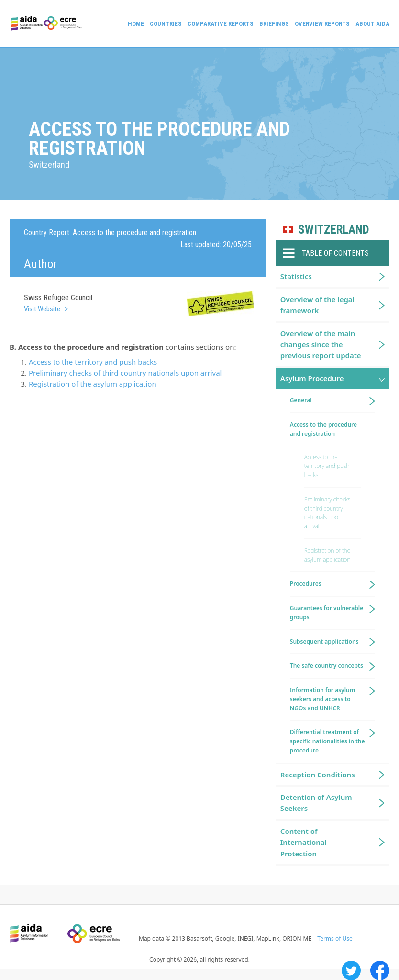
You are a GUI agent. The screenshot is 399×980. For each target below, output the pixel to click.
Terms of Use (335, 939)
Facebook (380, 970)
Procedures (306, 584)
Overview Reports (322, 24)
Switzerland (334, 230)
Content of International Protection (304, 842)
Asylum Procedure (312, 378)
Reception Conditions (318, 775)
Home (136, 24)
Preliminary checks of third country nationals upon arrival (125, 373)
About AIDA (372, 24)
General (301, 400)
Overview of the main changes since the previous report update (321, 345)
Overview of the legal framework (317, 305)
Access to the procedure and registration (323, 429)
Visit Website (42, 309)
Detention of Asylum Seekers (316, 803)
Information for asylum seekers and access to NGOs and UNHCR (322, 699)
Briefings (274, 24)
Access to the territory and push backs (93, 362)
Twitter (351, 970)
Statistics (296, 276)
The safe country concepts (327, 666)
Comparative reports (221, 24)
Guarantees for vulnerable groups (327, 613)
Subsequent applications (324, 642)
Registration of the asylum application (93, 384)
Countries (166, 24)
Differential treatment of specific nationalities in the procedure (327, 741)
